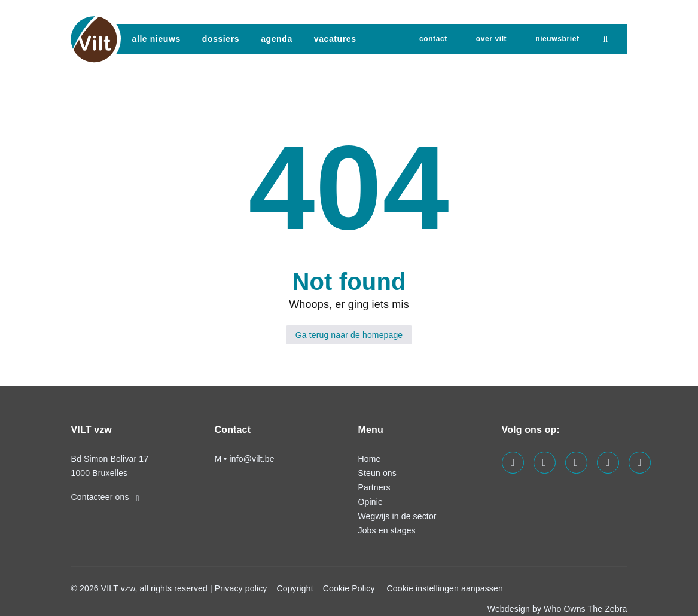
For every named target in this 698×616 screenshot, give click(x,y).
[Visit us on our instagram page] (576, 463)
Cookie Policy (349, 588)
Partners (374, 487)
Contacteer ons (105, 497)
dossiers (221, 39)
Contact (433, 39)
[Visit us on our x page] (608, 463)
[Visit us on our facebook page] (513, 463)
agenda (277, 39)
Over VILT (491, 39)
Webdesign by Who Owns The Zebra (557, 609)
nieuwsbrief (557, 39)
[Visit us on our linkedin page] (545, 463)
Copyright (295, 588)
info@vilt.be (252, 459)
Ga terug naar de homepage (349, 335)
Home (370, 459)
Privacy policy (241, 588)
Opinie (371, 502)
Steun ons (377, 473)
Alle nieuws (156, 39)
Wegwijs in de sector (397, 516)
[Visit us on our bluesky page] (640, 463)
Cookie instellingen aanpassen (445, 588)
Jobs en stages (387, 530)
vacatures (335, 39)
